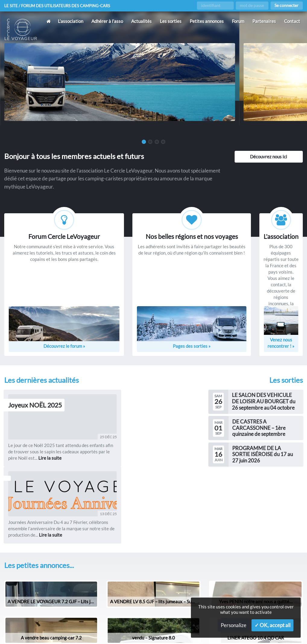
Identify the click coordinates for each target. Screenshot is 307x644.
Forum (238, 21)
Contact (292, 21)
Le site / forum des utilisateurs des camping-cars (60, 6)
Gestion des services (182, 629)
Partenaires (264, 21)
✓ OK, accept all (272, 625)
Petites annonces (207, 21)
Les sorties (171, 21)
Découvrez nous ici (269, 157)
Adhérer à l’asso (107, 21)
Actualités (141, 21)
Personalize (234, 625)
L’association (71, 21)
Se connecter (286, 5)
